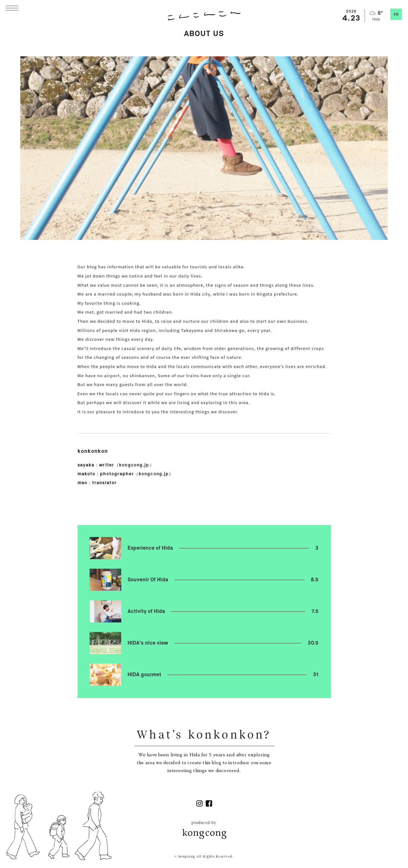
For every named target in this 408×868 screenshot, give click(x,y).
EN (396, 14)
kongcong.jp (134, 465)
